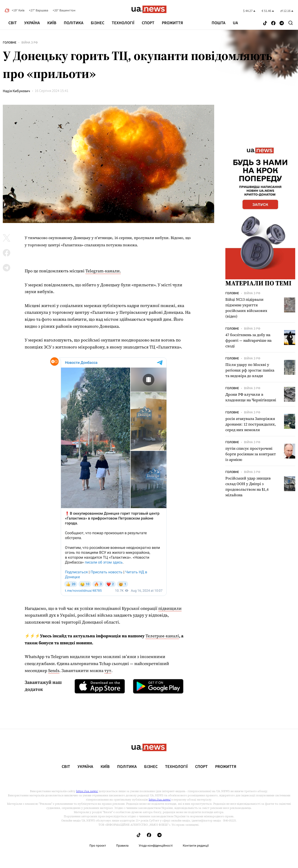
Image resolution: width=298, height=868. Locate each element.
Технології (123, 23)
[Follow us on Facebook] (273, 23)
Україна (32, 23)
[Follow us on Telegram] (282, 23)
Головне (10, 43)
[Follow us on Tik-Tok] (265, 23)
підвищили (170, 608)
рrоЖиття (172, 23)
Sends (54, 670)
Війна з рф (30, 43)
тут (108, 670)
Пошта (218, 23)
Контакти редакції (196, 846)
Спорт (148, 23)
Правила (122, 846)
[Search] (291, 23)
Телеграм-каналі (162, 636)
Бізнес (98, 23)
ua (235, 23)
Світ (13, 23)
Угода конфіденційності (156, 846)
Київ (52, 23)
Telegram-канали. (103, 271)
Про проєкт (98, 846)
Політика (74, 23)
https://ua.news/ (87, 791)
